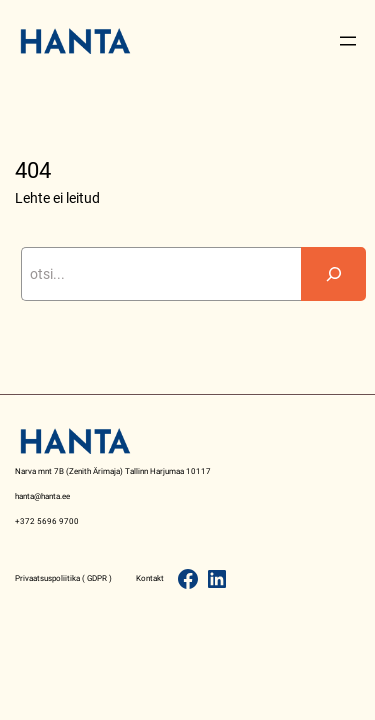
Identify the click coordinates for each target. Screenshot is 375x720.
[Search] (334, 274)
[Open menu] (348, 41)
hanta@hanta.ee (42, 496)
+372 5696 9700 (47, 521)
